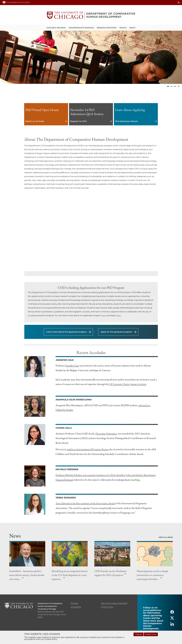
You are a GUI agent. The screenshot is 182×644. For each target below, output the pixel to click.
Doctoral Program (56, 28)
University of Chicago (47, 609)
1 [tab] (168, 86)
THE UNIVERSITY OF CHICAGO (16, 2)
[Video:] (91, 234)
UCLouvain (128, 384)
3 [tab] (175, 86)
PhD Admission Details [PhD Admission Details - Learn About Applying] (136, 114)
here (104, 316)
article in (88, 449)
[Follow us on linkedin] (172, 625)
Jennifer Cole (72, 366)
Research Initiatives (107, 28)
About (132, 28)
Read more (151, 634)
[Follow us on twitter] (172, 619)
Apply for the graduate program (116, 332)
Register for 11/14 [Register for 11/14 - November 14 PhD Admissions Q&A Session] (91, 114)
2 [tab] (171, 86)
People (123, 28)
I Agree (139, 634)
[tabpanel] (91, 57)
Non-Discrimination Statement (114, 603)
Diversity (74, 603)
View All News (166, 537)
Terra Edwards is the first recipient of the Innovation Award (85, 503)
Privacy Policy (107, 607)
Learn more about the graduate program (67, 332)
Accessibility (76, 607)
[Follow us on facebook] (172, 613)
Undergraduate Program (81, 28)
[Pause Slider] (179, 86)
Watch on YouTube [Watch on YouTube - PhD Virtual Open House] (46, 114)
